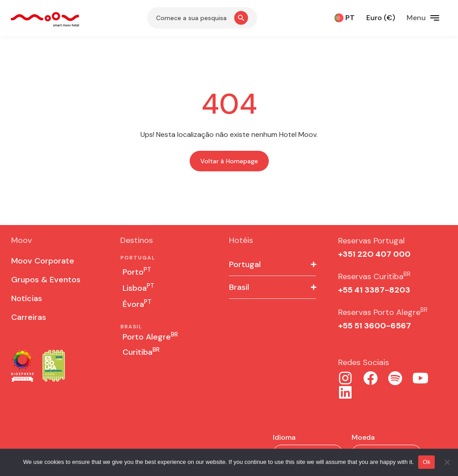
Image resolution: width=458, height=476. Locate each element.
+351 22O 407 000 (374, 254)
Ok (426, 462)
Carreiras (29, 317)
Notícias (27, 298)
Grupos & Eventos (46, 280)
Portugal (245, 264)
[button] (273, 265)
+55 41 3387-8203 (374, 290)
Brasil (239, 287)
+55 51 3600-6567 (375, 326)
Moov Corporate (43, 261)
